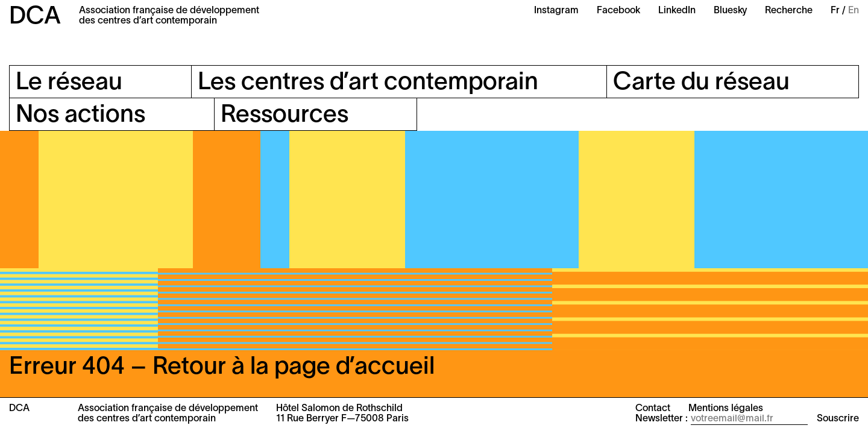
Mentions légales (726, 409)
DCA (35, 17)
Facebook (618, 11)
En (854, 11)
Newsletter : (662, 419)
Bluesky (730, 11)
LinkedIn (677, 11)
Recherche (789, 11)
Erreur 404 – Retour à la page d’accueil (222, 367)
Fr (835, 11)
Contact (653, 409)
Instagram (556, 11)
